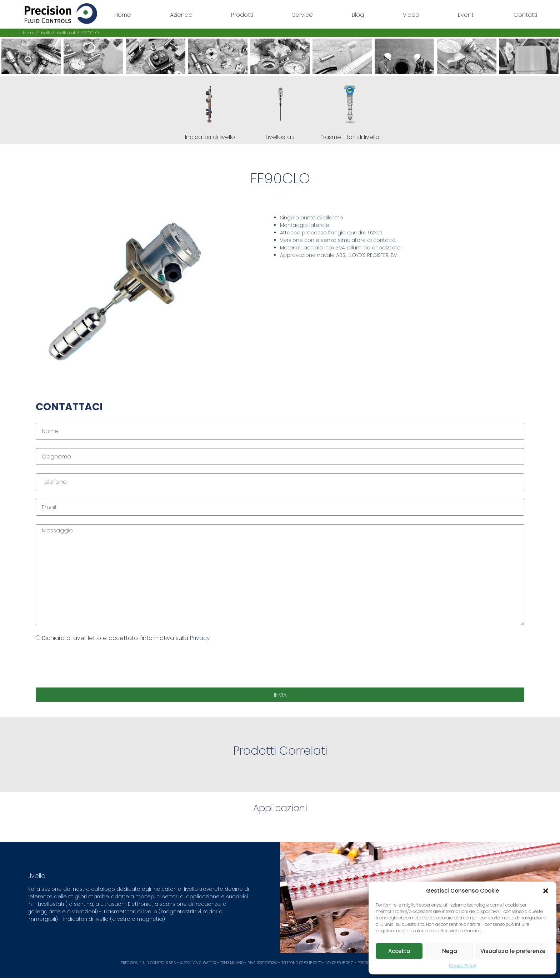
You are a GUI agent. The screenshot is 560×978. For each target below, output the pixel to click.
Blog (358, 15)
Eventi (466, 15)
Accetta (399, 951)
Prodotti (242, 15)
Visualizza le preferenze (513, 951)
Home (123, 15)
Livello (45, 33)
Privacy (200, 638)
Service (302, 15)
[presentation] (90, 665)
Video (411, 15)
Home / (31, 33)
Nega (450, 951)
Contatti (525, 15)
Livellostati (66, 33)
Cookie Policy (463, 966)
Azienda (181, 15)
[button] (546, 891)
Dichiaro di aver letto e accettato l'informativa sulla (126, 638)
